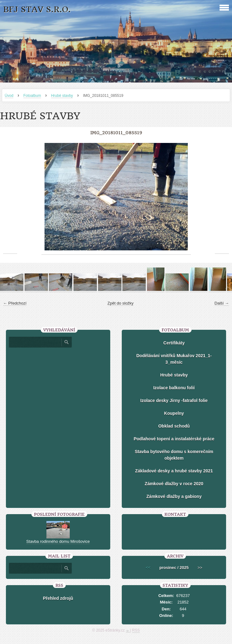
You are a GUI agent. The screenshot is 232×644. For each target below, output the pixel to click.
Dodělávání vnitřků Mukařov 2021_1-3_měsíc (174, 359)
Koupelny (174, 413)
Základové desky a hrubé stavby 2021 (174, 471)
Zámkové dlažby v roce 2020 (174, 484)
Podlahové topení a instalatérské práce (174, 439)
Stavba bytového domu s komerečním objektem (174, 455)
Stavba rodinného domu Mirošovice (58, 541)
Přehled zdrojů (58, 598)
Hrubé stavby (62, 96)
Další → (222, 303)
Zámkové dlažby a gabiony (174, 496)
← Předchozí (15, 303)
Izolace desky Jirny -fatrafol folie (174, 400)
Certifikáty (174, 343)
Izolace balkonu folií (174, 388)
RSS (136, 630)
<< (148, 568)
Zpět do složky (121, 303)
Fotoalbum (32, 96)
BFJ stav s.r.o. (37, 9)
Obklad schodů (174, 426)
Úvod (9, 96)
